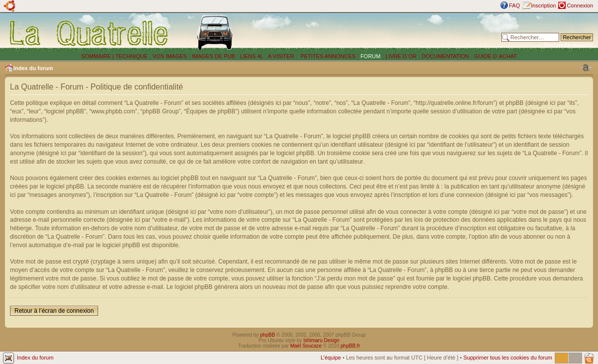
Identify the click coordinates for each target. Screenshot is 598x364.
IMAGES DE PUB (213, 56)
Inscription (543, 5)
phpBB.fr (350, 346)
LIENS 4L (252, 56)
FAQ (514, 5)
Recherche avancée (569, 45)
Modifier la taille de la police (586, 68)
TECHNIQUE (132, 56)
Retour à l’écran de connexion (54, 311)
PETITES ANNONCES (327, 56)
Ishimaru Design (321, 340)
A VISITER (281, 56)
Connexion (580, 5)
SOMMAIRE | (98, 56)
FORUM (370, 56)
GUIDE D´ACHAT (495, 56)
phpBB (267, 335)
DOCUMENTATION (446, 56)
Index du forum (33, 68)
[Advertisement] (377, 32)
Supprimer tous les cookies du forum (508, 358)
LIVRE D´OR (401, 56)
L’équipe (331, 358)
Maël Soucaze (306, 346)
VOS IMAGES (170, 56)
